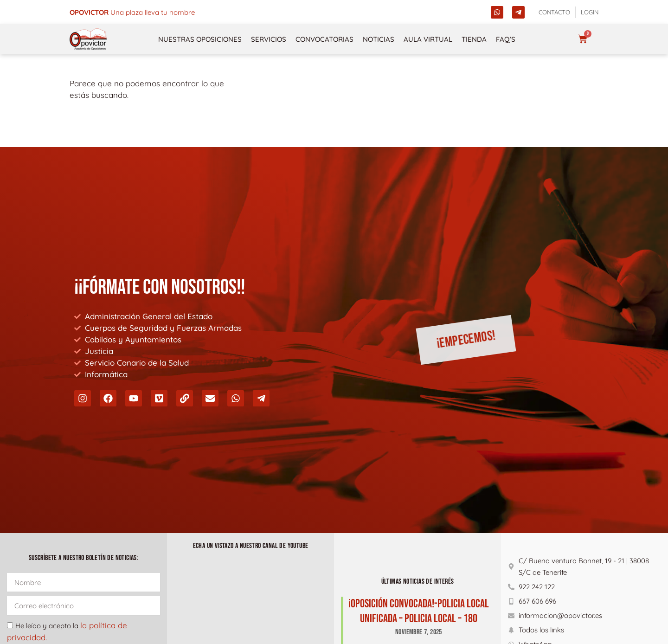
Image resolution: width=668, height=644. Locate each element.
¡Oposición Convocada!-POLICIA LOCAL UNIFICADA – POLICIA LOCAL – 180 (419, 611)
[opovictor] (88, 39)
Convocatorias (324, 39)
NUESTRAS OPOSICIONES (200, 39)
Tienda (474, 39)
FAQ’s (506, 39)
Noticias (379, 39)
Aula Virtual (428, 39)
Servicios (269, 39)
